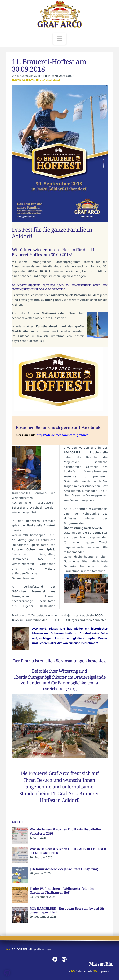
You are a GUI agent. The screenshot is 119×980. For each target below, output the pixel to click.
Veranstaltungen (49, 80)
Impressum (105, 971)
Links (67, 971)
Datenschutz (84, 971)
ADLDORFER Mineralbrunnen (31, 949)
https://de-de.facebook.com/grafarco (62, 435)
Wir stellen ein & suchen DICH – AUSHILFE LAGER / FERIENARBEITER (68, 851)
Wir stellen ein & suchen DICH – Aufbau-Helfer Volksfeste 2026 (66, 831)
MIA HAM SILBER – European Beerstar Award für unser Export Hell (67, 910)
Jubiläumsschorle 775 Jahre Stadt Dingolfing (64, 869)
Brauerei (18, 80)
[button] (60, 39)
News (31, 80)
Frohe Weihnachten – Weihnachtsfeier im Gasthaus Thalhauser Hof (62, 891)
